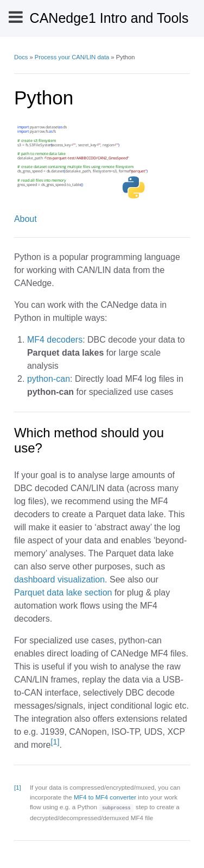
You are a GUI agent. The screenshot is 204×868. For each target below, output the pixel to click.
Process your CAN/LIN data (72, 57)
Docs (21, 57)
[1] (55, 742)
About (25, 219)
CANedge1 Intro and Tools (109, 18)
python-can (49, 379)
